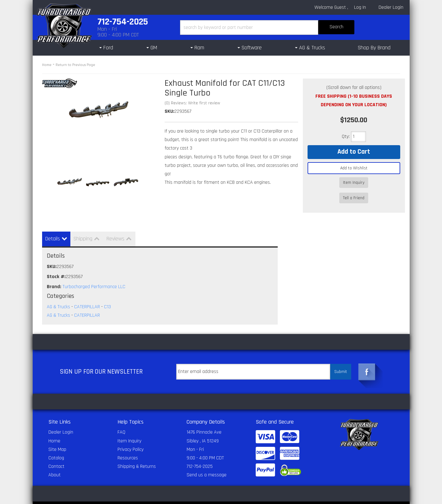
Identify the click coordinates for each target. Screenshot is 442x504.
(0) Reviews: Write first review (192, 103)
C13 (107, 296)
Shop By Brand (374, 48)
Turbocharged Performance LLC (94, 276)
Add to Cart (354, 152)
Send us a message (207, 464)
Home (47, 65)
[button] (267, 27)
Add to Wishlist (354, 168)
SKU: (169, 111)
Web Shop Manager (297, 497)
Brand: (54, 276)
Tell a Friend (354, 192)
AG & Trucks (58, 296)
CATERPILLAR (87, 296)
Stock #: (56, 266)
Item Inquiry (354, 183)
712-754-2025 (200, 455)
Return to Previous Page (75, 65)
